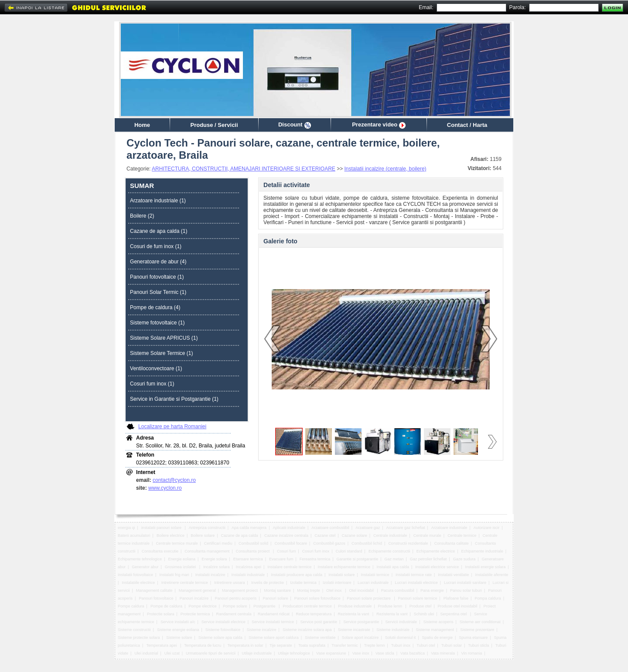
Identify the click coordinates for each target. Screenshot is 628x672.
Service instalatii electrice (224, 622)
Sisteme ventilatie (320, 638)
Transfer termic (345, 645)
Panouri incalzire (194, 598)
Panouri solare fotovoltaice (317, 598)
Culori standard (349, 551)
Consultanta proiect (253, 551)
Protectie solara (161, 614)
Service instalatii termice (273, 622)
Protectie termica (195, 614)
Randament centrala (234, 614)
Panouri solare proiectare (369, 598)
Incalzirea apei (249, 567)
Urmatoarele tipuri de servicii (211, 653)
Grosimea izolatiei (181, 567)
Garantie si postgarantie (358, 559)
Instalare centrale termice (289, 567)
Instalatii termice (375, 575)
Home (142, 125)
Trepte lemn (375, 645)
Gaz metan (394, 559)
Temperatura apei (162, 645)
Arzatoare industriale (449, 528)
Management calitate (154, 590)
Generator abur (145, 567)
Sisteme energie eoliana (178, 630)
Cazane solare (355, 536)
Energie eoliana (182, 559)
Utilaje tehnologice (294, 653)
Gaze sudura (464, 559)
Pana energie (432, 590)
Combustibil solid (253, 543)
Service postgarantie (361, 622)
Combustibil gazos (329, 543)
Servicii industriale (401, 622)
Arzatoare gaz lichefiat (405, 528)
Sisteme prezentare (477, 630)
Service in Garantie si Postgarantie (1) (174, 399)
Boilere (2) (142, 216)
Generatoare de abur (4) (158, 262)
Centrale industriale (390, 536)
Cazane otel (325, 536)
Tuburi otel (426, 645)
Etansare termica (248, 559)
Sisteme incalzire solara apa (307, 630)
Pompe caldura (131, 606)
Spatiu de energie (437, 638)
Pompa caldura (488, 598)
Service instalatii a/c (178, 622)
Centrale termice (462, 536)
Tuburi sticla (478, 645)
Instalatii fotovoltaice (135, 575)
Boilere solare (203, 536)
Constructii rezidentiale (408, 543)
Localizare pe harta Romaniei (172, 426)
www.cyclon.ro (165, 488)
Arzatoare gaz (368, 528)
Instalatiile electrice (138, 583)
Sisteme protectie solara (139, 638)
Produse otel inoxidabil (458, 606)
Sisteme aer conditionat (480, 622)
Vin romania (471, 653)
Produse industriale (355, 606)
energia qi (126, 528)
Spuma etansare (473, 638)
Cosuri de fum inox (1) (156, 246)
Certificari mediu (218, 543)
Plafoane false (456, 598)
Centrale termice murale (177, 543)
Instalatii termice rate (414, 575)
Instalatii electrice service (437, 567)
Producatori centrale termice (307, 606)
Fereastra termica (315, 559)
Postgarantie (265, 606)
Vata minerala (443, 653)
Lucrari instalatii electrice (416, 583)
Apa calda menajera (249, 528)
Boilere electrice (171, 536)
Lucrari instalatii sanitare (465, 583)
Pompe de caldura (166, 606)
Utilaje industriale (257, 653)
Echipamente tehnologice (140, 559)
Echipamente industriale (482, 551)
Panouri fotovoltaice (156, 598)
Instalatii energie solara (486, 567)
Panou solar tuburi (466, 590)
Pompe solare (235, 606)
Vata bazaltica (413, 653)
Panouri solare (275, 598)
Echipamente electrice (436, 551)
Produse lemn (390, 606)
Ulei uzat (172, 653)
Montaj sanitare (277, 590)
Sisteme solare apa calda (220, 638)
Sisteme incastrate (354, 630)
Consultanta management (207, 551)
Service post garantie (319, 622)
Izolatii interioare (337, 583)
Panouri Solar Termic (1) (158, 292)
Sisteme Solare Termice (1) (162, 353)
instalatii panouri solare (162, 528)
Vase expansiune (331, 653)
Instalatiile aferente (492, 575)
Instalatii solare (341, 575)
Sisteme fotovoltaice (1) (157, 323)
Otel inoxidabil (362, 590)
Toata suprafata (312, 645)
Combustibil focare (291, 543)
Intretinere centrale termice (185, 583)
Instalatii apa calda (393, 567)
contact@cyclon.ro (174, 480)
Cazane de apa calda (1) (159, 231)
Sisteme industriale (393, 630)
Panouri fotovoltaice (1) (157, 277)
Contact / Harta (467, 125)
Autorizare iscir (487, 528)
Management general (197, 590)
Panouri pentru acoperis (236, 598)
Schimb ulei (424, 614)
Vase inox (361, 653)
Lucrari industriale (373, 583)
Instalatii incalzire (210, 575)
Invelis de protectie (268, 583)
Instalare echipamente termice (344, 567)
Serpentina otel (454, 614)
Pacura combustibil (398, 590)
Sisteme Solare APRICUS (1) (164, 338)
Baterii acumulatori (134, 536)
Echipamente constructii (389, 551)
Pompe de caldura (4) (155, 307)
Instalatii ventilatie (453, 575)
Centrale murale (427, 536)
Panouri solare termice (418, 598)
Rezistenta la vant (354, 614)
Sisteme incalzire (262, 630)
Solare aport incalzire (360, 638)
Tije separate (281, 645)
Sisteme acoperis (438, 622)
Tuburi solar (452, 645)
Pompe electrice (203, 606)
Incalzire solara (217, 567)
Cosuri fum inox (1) (152, 384)
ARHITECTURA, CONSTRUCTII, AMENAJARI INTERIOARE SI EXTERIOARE (244, 169)
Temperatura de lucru (203, 645)
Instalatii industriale (248, 575)
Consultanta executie (160, 551)
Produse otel (421, 606)
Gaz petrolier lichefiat (428, 559)
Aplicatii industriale (289, 528)
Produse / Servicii (214, 125)
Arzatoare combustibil (330, 528)
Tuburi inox (401, 645)
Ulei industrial (146, 653)
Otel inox (334, 590)
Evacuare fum (281, 559)
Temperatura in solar (246, 645)
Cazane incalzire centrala (286, 536)
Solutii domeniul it (401, 638)
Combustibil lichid (367, 543)
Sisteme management (435, 630)
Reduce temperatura (314, 614)
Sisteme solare (179, 638)
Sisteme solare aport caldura (274, 638)
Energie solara (214, 559)
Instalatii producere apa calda (297, 575)
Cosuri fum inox (316, 551)
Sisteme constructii (134, 630)
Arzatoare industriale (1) (158, 201)
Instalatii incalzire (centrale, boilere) (386, 169)
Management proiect (240, 590)
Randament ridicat (274, 614)
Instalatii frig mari (174, 575)
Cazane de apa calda (240, 536)
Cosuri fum (287, 551)
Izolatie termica (303, 583)
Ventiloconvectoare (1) (156, 368)
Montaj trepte (309, 590)
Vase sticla (385, 653)
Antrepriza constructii (207, 528)
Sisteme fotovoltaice (223, 630)
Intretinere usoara (230, 583)
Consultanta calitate (452, 543)
